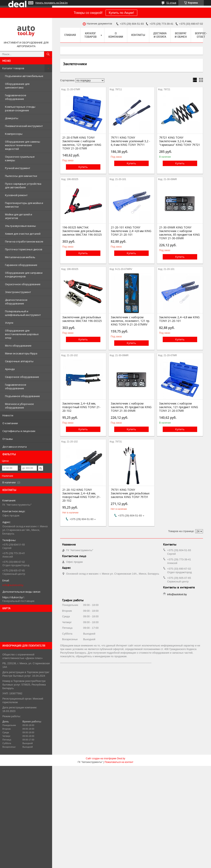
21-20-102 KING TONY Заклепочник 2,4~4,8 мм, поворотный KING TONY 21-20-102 (81, 495)
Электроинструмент (18, 292)
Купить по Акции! (121, 13)
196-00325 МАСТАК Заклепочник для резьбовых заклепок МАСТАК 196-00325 (82, 231)
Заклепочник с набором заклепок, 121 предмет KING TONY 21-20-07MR (179, 407)
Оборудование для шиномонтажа (17, 86)
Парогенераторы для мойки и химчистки (24, 205)
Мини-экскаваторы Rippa (21, 353)
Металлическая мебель (20, 257)
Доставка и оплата (15, 447)
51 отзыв (171, 3)
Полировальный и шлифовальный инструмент (23, 313)
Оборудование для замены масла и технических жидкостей (23, 145)
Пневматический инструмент (24, 126)
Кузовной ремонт (16, 195)
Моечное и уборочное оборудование (19, 406)
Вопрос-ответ (201, 35)
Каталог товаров (13, 68)
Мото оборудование (18, 346)
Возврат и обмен (181, 35)
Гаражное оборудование (21, 265)
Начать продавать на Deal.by (52, 3)
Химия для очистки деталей (23, 234)
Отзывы (8, 439)
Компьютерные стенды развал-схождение (20, 108)
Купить (83, 167)
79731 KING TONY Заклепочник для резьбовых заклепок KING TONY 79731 (130, 493)
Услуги (9, 323)
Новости (8, 415)
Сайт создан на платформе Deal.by (105, 758)
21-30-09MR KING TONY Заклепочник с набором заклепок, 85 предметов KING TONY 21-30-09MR (179, 233)
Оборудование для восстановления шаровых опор (22, 334)
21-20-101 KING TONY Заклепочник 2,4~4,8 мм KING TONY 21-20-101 (131, 231)
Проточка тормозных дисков (24, 249)
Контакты (138, 35)
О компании (10, 423)
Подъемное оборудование (22, 396)
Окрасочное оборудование (23, 284)
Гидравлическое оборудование (16, 97)
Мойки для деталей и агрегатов (19, 216)
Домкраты (12, 118)
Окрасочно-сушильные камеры (20, 158)
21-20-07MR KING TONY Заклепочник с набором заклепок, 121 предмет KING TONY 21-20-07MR (82, 143)
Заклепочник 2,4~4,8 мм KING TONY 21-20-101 (179, 319)
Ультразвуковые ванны (20, 226)
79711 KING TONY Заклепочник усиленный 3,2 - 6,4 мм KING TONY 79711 (130, 141)
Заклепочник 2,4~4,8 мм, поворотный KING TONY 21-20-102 (81, 407)
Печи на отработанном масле (24, 241)
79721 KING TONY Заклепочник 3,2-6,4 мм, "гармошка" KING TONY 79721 (180, 141)
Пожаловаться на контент (119, 762)
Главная (70, 35)
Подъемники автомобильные (24, 76)
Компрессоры (14, 134)
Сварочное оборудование (22, 377)
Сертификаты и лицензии (19, 431)
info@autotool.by (13, 585)
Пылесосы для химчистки (21, 176)
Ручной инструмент (18, 168)
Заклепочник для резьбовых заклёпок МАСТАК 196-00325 (82, 319)
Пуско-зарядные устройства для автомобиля (23, 186)
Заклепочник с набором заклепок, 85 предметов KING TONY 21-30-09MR (131, 407)
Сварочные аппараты (19, 361)
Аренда (10, 369)
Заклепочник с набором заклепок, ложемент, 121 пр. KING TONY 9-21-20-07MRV (130, 321)
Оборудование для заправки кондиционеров (24, 275)
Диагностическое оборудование (16, 302)
